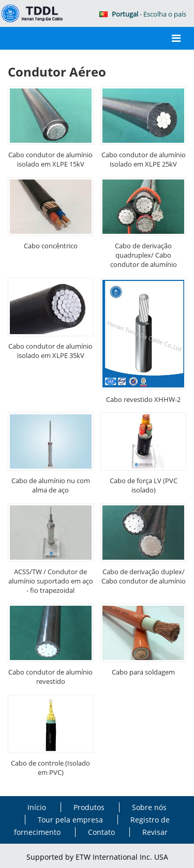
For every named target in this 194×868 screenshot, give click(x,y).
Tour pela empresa (70, 820)
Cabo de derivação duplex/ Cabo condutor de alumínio (144, 576)
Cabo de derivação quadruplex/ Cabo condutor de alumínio (144, 255)
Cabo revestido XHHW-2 (143, 399)
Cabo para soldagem (143, 672)
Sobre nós (149, 807)
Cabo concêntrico (51, 246)
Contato (101, 832)
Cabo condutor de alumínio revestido (50, 677)
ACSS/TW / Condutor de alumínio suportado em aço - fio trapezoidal (51, 581)
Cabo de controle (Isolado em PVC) (50, 768)
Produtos (89, 807)
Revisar (155, 832)
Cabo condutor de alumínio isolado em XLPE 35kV (50, 351)
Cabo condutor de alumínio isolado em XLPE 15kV (50, 159)
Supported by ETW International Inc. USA (97, 857)
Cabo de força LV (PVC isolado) (144, 485)
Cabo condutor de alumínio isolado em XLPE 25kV (144, 159)
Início (38, 807)
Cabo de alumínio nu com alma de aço (51, 485)
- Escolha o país (143, 14)
